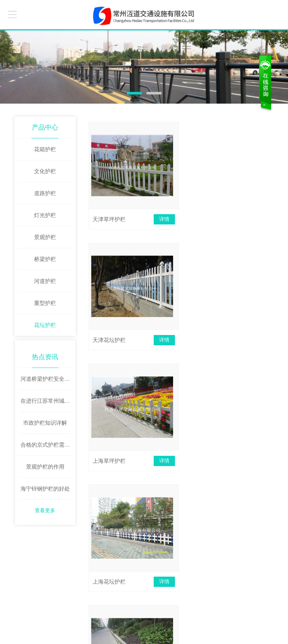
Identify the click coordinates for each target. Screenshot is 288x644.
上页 (153, 502)
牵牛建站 (221, 631)
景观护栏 (45, 237)
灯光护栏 (45, 215)
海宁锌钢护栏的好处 (45, 488)
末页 (226, 502)
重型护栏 (45, 303)
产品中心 (45, 127)
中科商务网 (244, 631)
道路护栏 (45, 193)
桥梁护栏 (45, 259)
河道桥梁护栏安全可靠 (45, 383)
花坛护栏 (45, 325)
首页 (125, 502)
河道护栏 (45, 281)
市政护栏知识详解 (45, 422)
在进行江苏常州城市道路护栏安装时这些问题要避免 (45, 405)
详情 (161, 219)
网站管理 (268, 631)
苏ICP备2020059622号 (66, 636)
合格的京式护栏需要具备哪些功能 (45, 448)
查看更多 (45, 510)
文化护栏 (45, 171)
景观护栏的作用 (45, 466)
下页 (198, 502)
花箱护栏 (45, 149)
